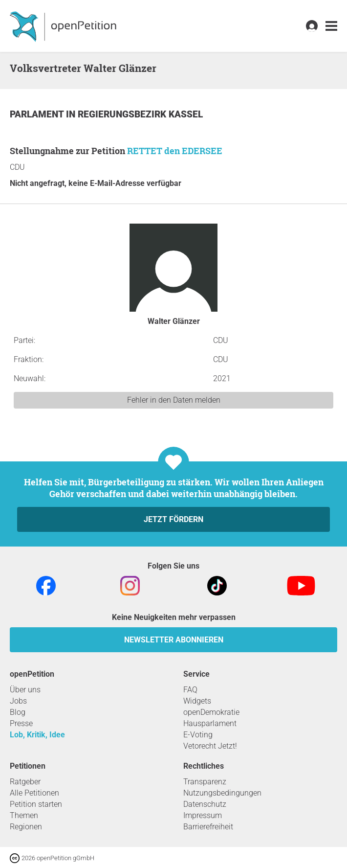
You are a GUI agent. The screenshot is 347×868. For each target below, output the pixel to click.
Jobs (18, 701)
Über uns (25, 690)
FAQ (190, 690)
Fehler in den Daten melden (174, 400)
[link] (331, 26)
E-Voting (198, 735)
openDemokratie (211, 712)
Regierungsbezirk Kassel (140, 114)
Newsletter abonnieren (174, 640)
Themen (24, 815)
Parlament (38, 114)
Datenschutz (205, 804)
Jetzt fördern (173, 519)
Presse (21, 723)
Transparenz (205, 782)
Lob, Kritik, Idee (37, 735)
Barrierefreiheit (208, 827)
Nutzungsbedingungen (222, 793)
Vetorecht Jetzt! (210, 746)
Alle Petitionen (34, 793)
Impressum (203, 815)
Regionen (26, 827)
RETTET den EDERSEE (175, 151)
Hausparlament (210, 723)
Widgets (197, 701)
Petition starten (36, 804)
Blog (18, 712)
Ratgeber (25, 782)
